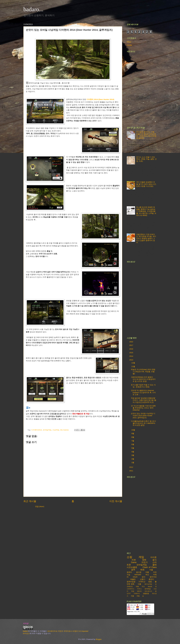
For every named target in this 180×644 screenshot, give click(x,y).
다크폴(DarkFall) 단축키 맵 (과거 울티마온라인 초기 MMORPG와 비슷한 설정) (143, 423)
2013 (131, 360)
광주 (133, 570)
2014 (131, 356)
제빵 (137, 586)
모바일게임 (47, 430)
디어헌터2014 (37, 430)
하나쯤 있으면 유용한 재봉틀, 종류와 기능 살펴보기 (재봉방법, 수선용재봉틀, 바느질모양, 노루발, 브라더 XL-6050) (146, 211)
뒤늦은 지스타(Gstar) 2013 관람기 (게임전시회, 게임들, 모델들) (143, 371)
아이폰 (153, 557)
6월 (133, 444)
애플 (132, 596)
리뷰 (134, 560)
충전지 (151, 579)
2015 (131, 353)
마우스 (139, 589)
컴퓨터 (129, 572)
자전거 (145, 562)
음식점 (139, 572)
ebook (150, 586)
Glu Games (64, 430)
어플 (151, 570)
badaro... (33, 9)
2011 (131, 471)
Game (134, 562)
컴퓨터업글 (131, 582)
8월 (133, 437)
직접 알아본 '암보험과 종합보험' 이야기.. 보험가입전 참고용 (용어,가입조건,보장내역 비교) (144, 400)
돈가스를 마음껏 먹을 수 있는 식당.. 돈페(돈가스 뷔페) (143, 386)
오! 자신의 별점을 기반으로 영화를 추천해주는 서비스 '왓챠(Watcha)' (143, 408)
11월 (133, 366)
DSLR (135, 577)
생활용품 (146, 593)
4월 (133, 452)
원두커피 (153, 577)
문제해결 (148, 589)
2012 (131, 467)
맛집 (133, 591)
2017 (131, 345)
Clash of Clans (150, 567)
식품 (139, 584)
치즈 (143, 586)
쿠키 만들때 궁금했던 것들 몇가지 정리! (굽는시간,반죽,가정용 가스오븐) (146, 184)
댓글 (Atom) (40, 507)
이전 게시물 (116, 501)
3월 (133, 455)
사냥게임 (56, 430)
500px (129, 42)
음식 (155, 560)
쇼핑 (129, 557)
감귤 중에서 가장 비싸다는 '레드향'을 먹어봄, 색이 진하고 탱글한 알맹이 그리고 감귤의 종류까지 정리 (146, 238)
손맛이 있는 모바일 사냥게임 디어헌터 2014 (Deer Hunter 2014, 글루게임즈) (143, 416)
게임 (141, 557)
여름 (147, 572)
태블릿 (133, 579)
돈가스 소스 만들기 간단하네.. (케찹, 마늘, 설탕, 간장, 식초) (146, 159)
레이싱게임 (148, 584)
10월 (133, 430)
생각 (143, 577)
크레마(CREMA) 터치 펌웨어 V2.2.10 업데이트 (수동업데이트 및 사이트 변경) (143, 379)
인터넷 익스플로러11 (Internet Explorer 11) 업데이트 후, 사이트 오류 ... (143, 392)
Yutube (129, 45)
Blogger (99, 639)
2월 (133, 459)
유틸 (138, 596)
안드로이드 (148, 591)
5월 (133, 448)
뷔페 (142, 570)
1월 (133, 462)
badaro (25, 631)
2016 (131, 349)
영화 (144, 560)
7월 (133, 441)
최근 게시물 (30, 501)
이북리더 (137, 593)
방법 (150, 582)
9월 (133, 433)
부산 (147, 575)
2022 (131, 342)
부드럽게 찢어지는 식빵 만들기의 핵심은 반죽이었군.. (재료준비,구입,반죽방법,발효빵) (146, 135)
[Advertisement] (144, 88)
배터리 (139, 591)
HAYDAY (138, 575)
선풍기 (143, 579)
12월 (133, 363)
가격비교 (142, 582)
